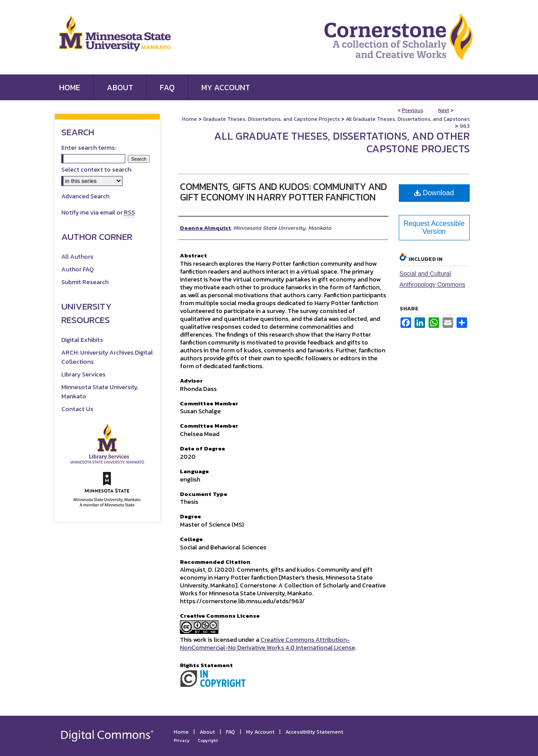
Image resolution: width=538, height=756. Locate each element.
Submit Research (85, 282)
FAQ (230, 732)
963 (465, 126)
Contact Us (77, 409)
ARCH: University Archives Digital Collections (107, 357)
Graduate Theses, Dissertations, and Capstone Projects (271, 119)
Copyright (208, 740)
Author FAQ (77, 269)
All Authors (77, 257)
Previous (413, 110)
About (207, 732)
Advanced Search (85, 196)
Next (444, 110)
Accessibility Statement (314, 732)
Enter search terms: (89, 148)
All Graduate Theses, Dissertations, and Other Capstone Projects (342, 142)
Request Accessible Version (434, 227)
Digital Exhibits (82, 340)
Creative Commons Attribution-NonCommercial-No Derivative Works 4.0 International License (267, 644)
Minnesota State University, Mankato (100, 392)
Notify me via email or (98, 213)
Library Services (83, 374)
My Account (260, 732)
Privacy (182, 740)
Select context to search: (97, 170)
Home (190, 119)
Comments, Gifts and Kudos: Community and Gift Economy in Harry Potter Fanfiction (283, 192)
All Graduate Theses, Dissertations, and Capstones (408, 119)
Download (434, 193)
